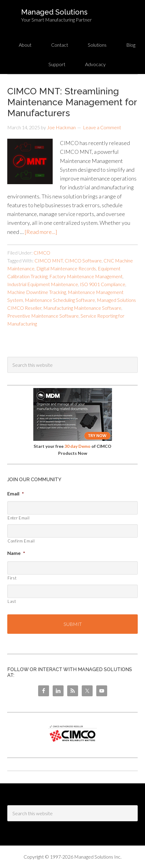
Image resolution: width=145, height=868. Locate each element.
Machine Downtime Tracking (37, 292)
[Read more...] (41, 232)
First (12, 578)
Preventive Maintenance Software (43, 316)
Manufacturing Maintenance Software (82, 308)
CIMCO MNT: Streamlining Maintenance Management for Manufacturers (72, 102)
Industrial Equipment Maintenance (43, 284)
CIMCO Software (83, 260)
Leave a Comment (102, 127)
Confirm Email (21, 541)
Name (16, 553)
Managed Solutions (54, 12)
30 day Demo (77, 446)
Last (12, 601)
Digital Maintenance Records (66, 268)
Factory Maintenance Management (86, 276)
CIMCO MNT (49, 260)
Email (16, 493)
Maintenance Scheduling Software (60, 300)
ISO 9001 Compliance (103, 284)
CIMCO (42, 253)
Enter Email (18, 518)
